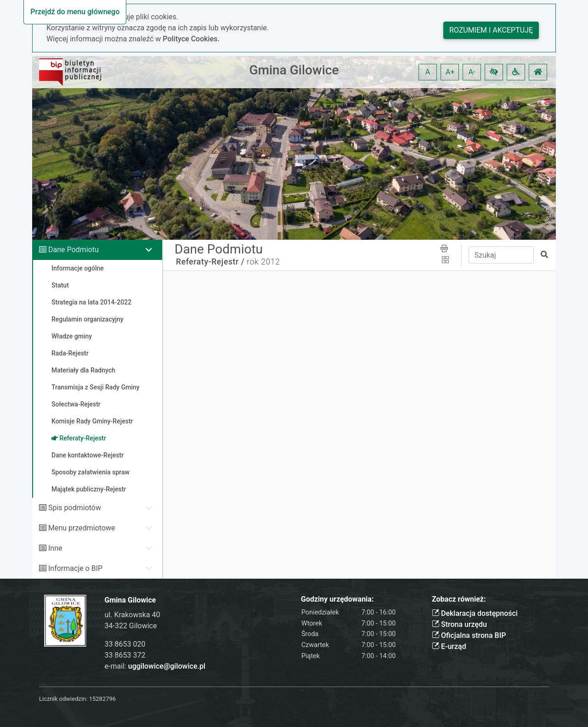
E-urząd (449, 646)
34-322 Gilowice (131, 626)
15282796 (102, 699)
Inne (55, 548)
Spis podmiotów (75, 508)
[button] (494, 72)
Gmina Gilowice (294, 70)
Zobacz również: (459, 599)
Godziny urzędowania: (337, 599)
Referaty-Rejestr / (210, 262)
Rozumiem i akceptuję (491, 30)
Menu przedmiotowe (82, 528)
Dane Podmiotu (73, 250)
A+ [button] (450, 72)
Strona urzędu (459, 624)
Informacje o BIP (75, 568)
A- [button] (472, 72)
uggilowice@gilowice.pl (167, 666)
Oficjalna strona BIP (469, 635)
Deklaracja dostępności (475, 613)
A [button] (428, 72)
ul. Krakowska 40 (133, 615)
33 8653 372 (125, 655)
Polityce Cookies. (191, 39)
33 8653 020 (125, 644)
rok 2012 (263, 262)
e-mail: (155, 666)
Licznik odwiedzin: (63, 699)
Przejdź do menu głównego (75, 12)
